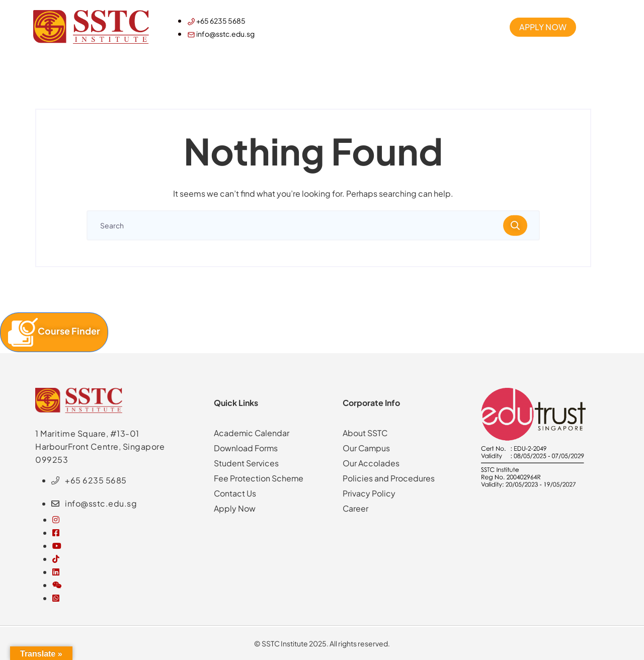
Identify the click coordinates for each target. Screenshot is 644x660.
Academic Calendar (252, 433)
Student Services (246, 463)
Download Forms (246, 448)
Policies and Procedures (389, 478)
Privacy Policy (369, 493)
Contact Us (235, 493)
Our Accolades (371, 463)
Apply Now (235, 508)
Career (356, 508)
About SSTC (365, 433)
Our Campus (367, 448)
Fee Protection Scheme (259, 478)
